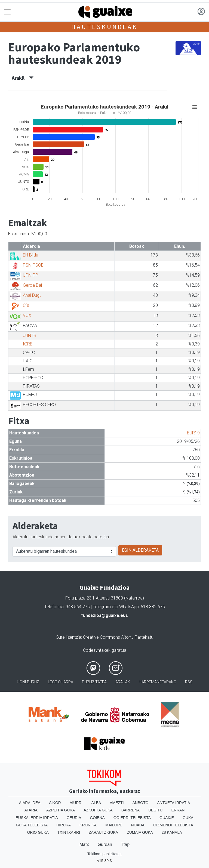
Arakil (23, 78)
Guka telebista (32, 825)
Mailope (114, 825)
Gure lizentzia (68, 637)
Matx (84, 844)
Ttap (125, 844)
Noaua (138, 825)
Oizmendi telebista (173, 825)
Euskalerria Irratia (37, 818)
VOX (27, 315)
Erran (178, 810)
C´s (26, 305)
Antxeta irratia (173, 803)
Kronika (88, 825)
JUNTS (30, 336)
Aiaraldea (30, 803)
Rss (189, 682)
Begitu (155, 810)
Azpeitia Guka (61, 810)
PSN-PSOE (33, 265)
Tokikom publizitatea (104, 854)
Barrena (131, 810)
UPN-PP (30, 275)
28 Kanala (172, 832)
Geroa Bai (32, 285)
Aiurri (76, 803)
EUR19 (193, 433)
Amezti (117, 803)
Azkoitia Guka (98, 810)
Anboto (141, 803)
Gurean (105, 844)
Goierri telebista (132, 818)
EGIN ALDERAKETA (140, 550)
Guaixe (167, 818)
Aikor (55, 803)
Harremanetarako (158, 682)
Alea (96, 803)
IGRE (28, 344)
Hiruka (64, 825)
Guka (188, 818)
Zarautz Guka (103, 832)
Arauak (123, 682)
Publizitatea (94, 682)
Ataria (31, 810)
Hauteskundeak (104, 27)
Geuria (74, 818)
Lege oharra (61, 682)
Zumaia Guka (140, 832)
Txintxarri (69, 832)
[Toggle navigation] (7, 12)
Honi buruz (28, 682)
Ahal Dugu (32, 295)
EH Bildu (30, 255)
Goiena (97, 818)
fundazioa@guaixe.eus (104, 615)
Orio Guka (38, 832)
